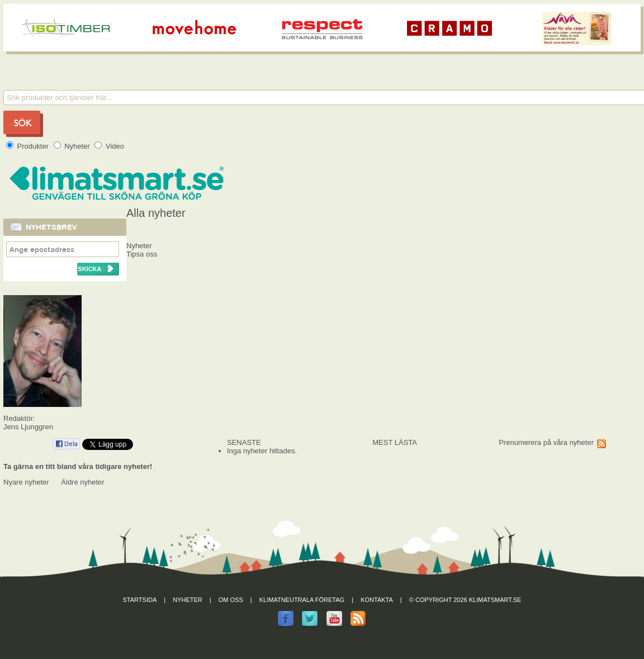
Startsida (140, 600)
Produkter (29, 146)
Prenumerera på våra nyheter (546, 442)
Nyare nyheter (26, 482)
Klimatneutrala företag (302, 600)
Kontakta (377, 600)
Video (109, 146)
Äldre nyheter (82, 482)
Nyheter (73, 146)
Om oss (231, 600)
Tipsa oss (142, 254)
